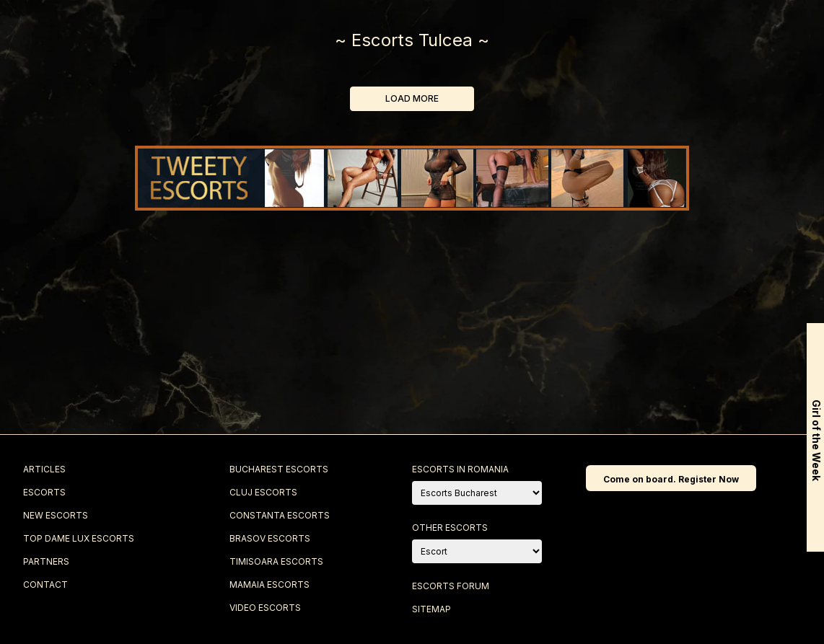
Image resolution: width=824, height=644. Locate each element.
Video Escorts (265, 608)
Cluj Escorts (263, 492)
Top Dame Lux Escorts (79, 538)
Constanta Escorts (280, 515)
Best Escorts (507, 30)
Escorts (113, 30)
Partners (46, 561)
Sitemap (431, 609)
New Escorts (247, 30)
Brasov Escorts (270, 538)
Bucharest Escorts (279, 469)
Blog (615, 30)
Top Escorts (377, 30)
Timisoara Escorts (276, 561)
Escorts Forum (451, 586)
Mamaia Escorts (269, 585)
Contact (710, 30)
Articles (44, 469)
